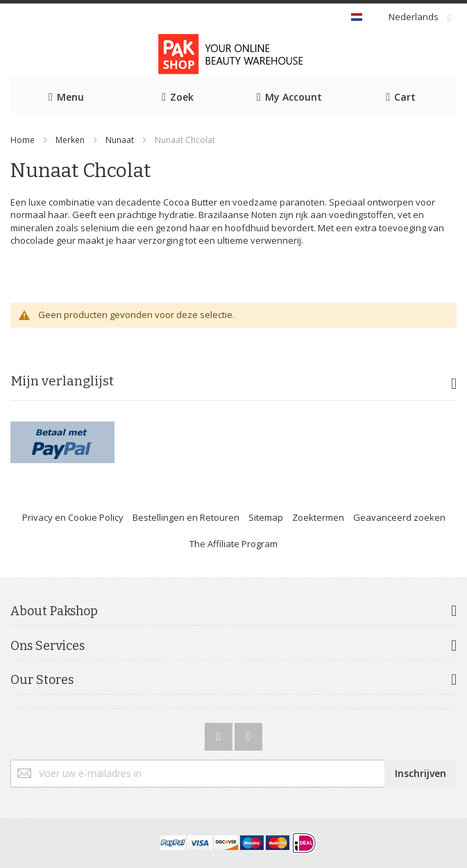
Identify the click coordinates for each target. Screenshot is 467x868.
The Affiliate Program (233, 544)
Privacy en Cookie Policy (73, 517)
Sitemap (266, 517)
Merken (70, 140)
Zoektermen (318, 517)
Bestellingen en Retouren (186, 517)
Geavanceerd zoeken (399, 517)
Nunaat (120, 140)
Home (23, 140)
